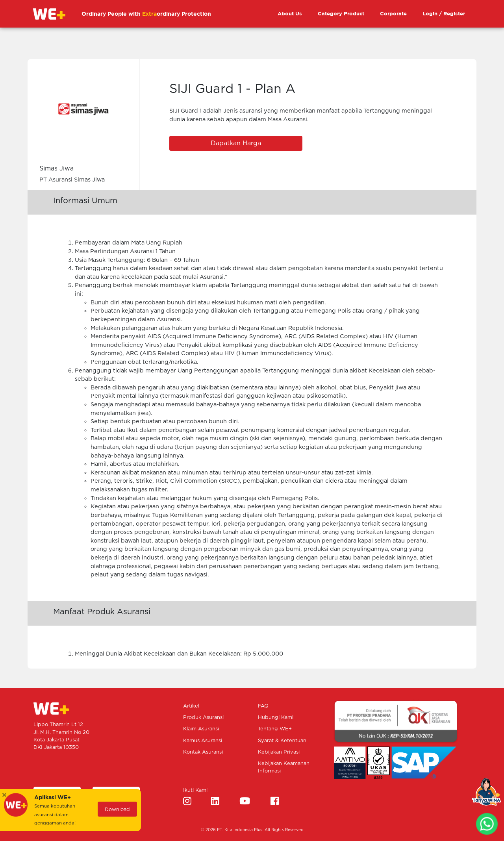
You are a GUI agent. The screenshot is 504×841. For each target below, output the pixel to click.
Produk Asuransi (203, 718)
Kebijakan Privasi (279, 752)
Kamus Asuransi (203, 741)
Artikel (191, 706)
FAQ (263, 706)
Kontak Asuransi (203, 752)
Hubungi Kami (276, 718)
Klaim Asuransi (201, 729)
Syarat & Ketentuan (282, 741)
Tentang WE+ (275, 729)
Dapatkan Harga (236, 143)
